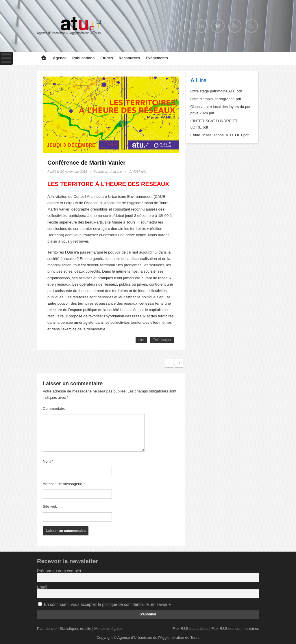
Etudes (107, 58)
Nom (48, 461)
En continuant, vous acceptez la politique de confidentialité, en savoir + (107, 604)
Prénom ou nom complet (59, 571)
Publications (83, 58)
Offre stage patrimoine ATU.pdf (216, 91)
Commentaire (54, 408)
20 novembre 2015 (74, 172)
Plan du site (47, 629)
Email (42, 587)
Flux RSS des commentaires (235, 629)
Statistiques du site (76, 629)
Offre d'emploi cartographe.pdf (216, 99)
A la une (116, 172)
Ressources (129, 58)
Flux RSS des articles (190, 629)
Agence (60, 58)
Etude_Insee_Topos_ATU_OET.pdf (220, 135)
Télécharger (162, 340)
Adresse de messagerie (64, 484)
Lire (141, 340)
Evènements (157, 58)
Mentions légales (108, 629)
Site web (50, 506)
